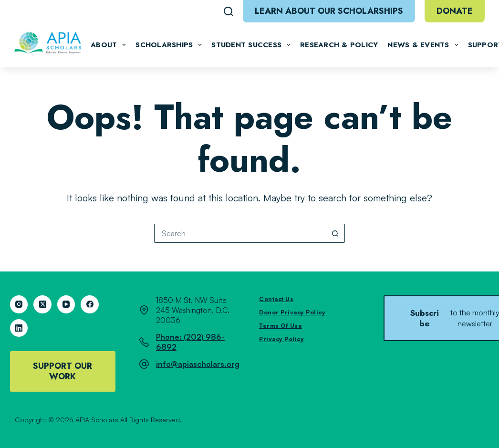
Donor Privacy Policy (292, 312)
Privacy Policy (281, 339)
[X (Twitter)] (42, 304)
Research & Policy (339, 45)
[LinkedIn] (19, 328)
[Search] (229, 11)
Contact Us (276, 299)
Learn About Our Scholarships (329, 11)
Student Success (251, 45)
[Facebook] (90, 304)
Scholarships (169, 45)
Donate (455, 11)
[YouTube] (66, 304)
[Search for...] (240, 233)
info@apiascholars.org (198, 364)
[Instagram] (19, 304)
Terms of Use (281, 326)
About (108, 45)
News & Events (423, 45)
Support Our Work (62, 371)
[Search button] (335, 233)
